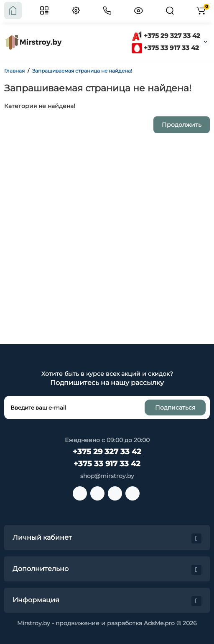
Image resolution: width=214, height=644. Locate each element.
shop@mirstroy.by (107, 476)
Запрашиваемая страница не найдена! (82, 71)
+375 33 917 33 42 (165, 48)
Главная (14, 71)
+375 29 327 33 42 (166, 36)
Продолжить (182, 125)
